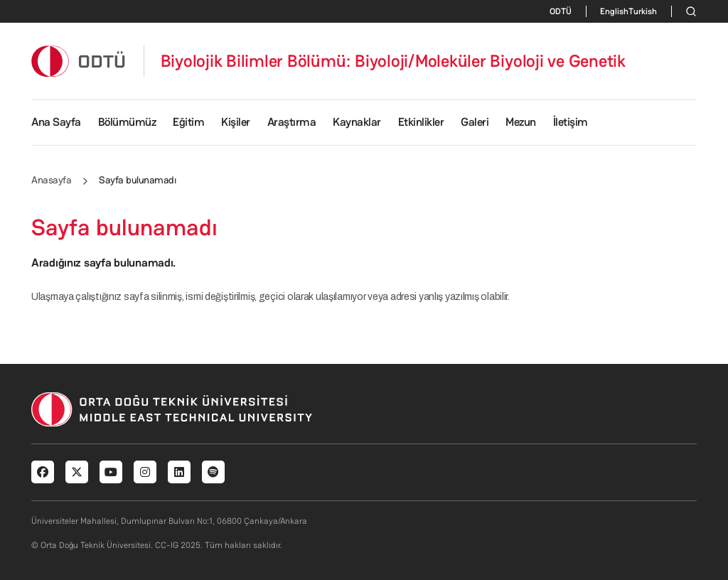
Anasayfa (51, 180)
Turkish (643, 11)
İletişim (571, 122)
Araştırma (292, 122)
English (614, 11)
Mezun (521, 122)
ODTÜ (561, 11)
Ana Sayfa (56, 122)
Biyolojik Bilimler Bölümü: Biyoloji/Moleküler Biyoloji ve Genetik (393, 61)
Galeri (475, 122)
